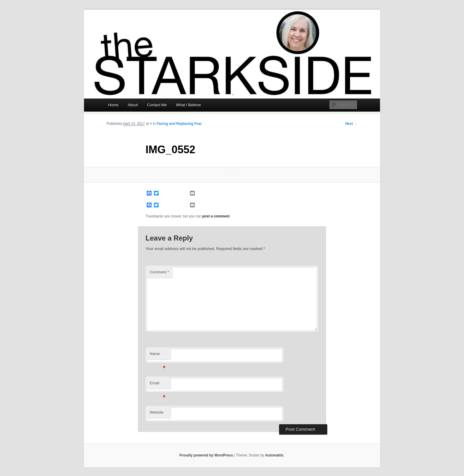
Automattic (274, 455)
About (133, 105)
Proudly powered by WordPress (206, 455)
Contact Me (157, 105)
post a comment (216, 216)
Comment (159, 272)
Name (158, 355)
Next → (351, 124)
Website (157, 412)
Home (113, 105)
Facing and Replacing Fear (179, 124)
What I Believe (188, 105)
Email (158, 385)
